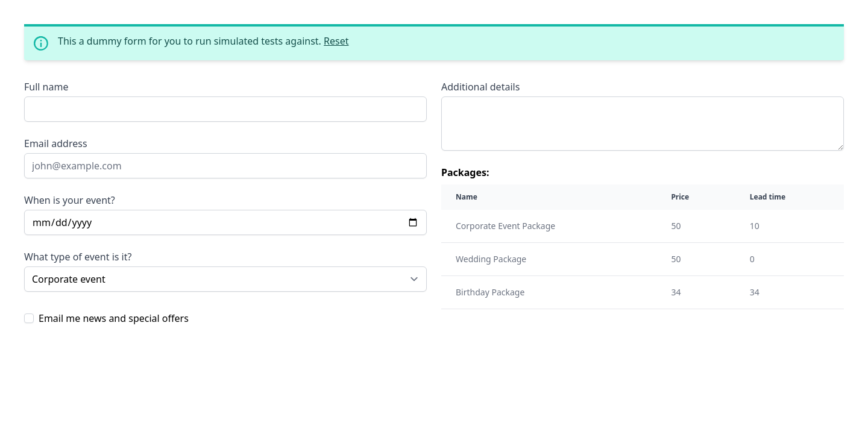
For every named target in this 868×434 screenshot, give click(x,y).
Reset (336, 41)
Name (467, 197)
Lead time (768, 197)
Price (680, 197)
